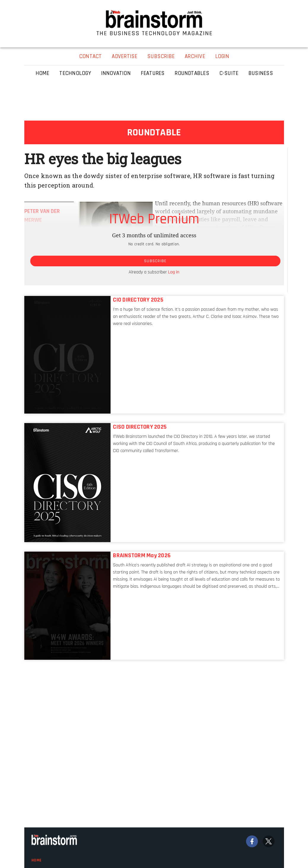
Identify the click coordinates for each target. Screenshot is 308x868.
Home (37, 860)
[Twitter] (269, 841)
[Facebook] (252, 841)
